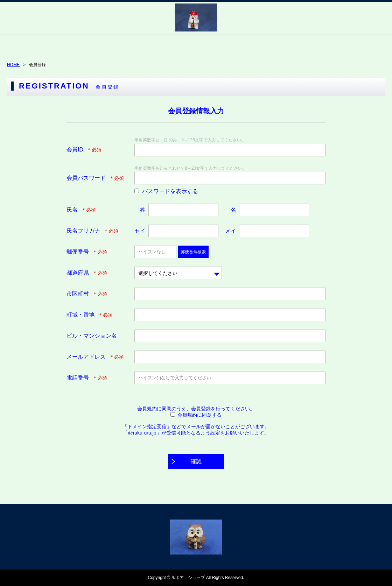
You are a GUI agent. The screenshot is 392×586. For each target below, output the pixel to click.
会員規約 (147, 409)
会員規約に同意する (199, 415)
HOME (13, 65)
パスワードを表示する (170, 191)
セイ (140, 231)
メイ (231, 231)
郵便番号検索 (193, 252)
